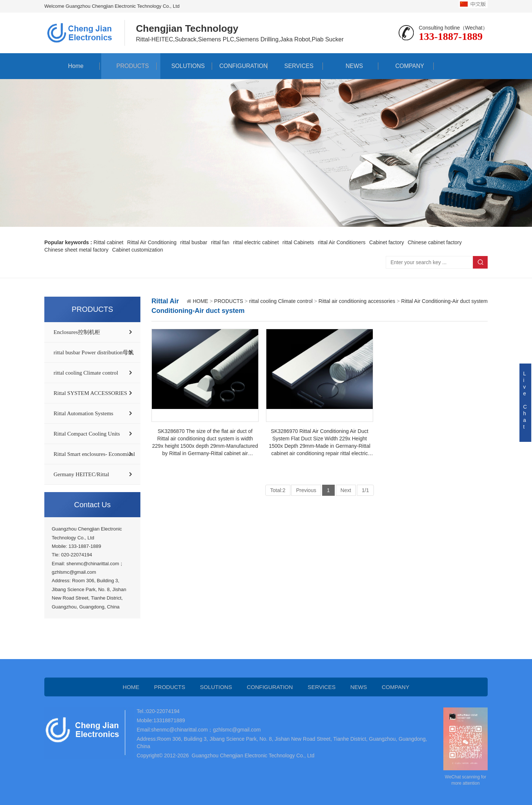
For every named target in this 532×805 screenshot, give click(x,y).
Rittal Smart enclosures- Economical (94, 454)
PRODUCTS (129, 66)
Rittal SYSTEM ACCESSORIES (90, 393)
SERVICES (295, 66)
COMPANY (406, 66)
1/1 (365, 490)
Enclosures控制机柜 (77, 332)
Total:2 (278, 490)
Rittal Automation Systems (83, 413)
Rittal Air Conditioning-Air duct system (444, 301)
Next (346, 490)
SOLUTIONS (184, 66)
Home (72, 66)
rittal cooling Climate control (86, 373)
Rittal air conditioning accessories (357, 301)
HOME (201, 301)
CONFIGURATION (240, 66)
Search (480, 262)
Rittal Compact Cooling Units (87, 434)
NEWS (351, 66)
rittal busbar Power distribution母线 (94, 352)
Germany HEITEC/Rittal (81, 474)
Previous (306, 490)
